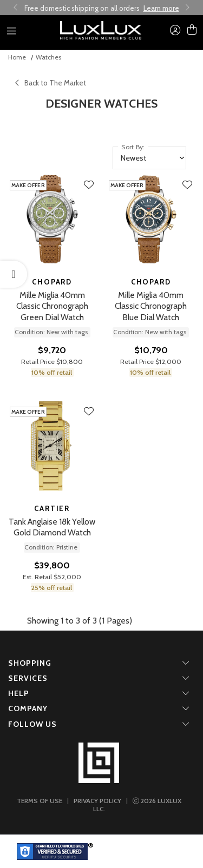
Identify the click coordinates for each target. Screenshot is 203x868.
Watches (48, 57)
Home (17, 57)
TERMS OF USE (40, 801)
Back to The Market (51, 83)
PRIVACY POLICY (97, 801)
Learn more (161, 8)
